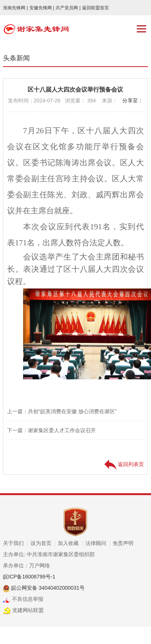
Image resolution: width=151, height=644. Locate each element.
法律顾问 (98, 543)
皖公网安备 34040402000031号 (47, 588)
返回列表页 (124, 464)
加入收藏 (71, 543)
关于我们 (16, 543)
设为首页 (43, 543)
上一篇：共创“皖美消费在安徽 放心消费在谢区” (62, 411)
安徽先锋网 (42, 8)
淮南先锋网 (15, 8)
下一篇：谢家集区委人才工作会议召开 (51, 430)
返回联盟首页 (95, 8)
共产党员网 (68, 8)
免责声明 (123, 543)
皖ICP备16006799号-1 (29, 577)
